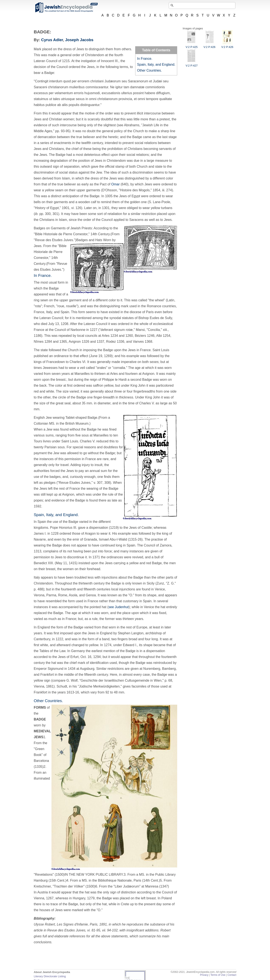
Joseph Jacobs (79, 40)
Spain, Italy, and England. (156, 65)
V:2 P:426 (210, 45)
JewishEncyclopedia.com (66, 7)
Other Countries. (149, 70)
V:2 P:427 (192, 64)
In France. (145, 59)
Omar (115, 184)
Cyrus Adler (52, 40)
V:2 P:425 (192, 45)
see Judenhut (119, 607)
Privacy (204, 975)
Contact (232, 975)
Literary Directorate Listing (50, 976)
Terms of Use (218, 975)
